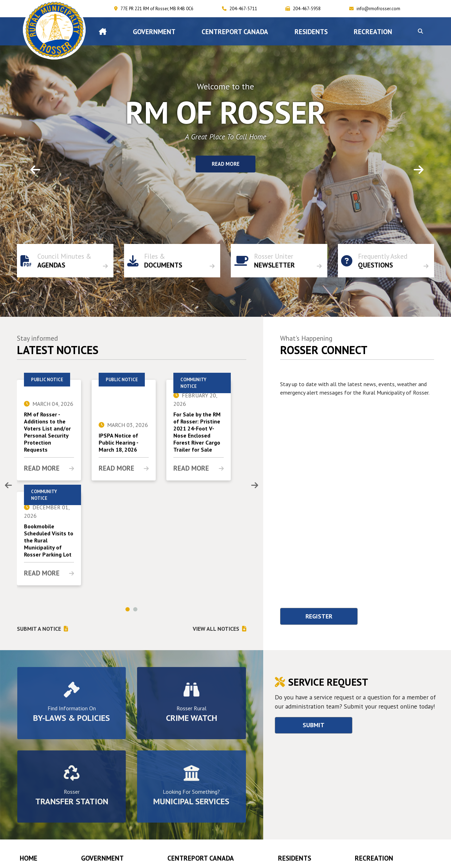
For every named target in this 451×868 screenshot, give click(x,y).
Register (319, 616)
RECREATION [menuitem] (373, 32)
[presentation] (8, 485)
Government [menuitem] (154, 32)
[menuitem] (103, 31)
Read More (226, 164)
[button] (420, 31)
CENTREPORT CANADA (201, 858)
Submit (314, 725)
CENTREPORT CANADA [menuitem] (235, 32)
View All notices (216, 629)
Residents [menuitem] (311, 32)
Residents (295, 858)
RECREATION (374, 858)
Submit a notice (39, 629)
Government (102, 858)
